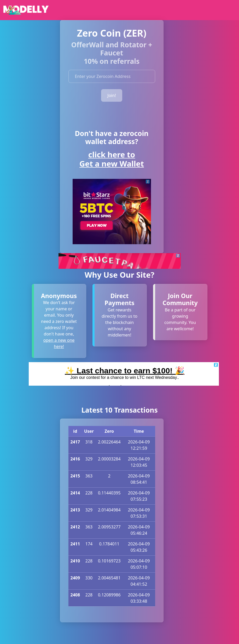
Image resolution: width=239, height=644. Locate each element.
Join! (112, 95)
